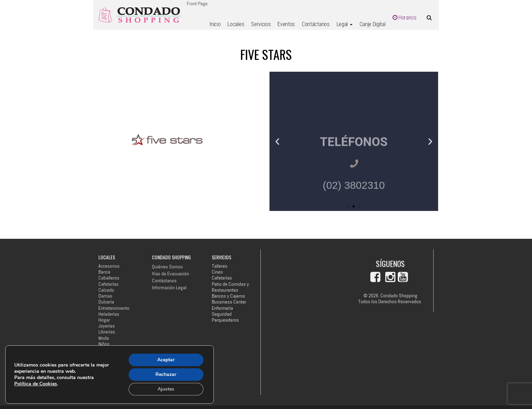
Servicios (261, 24)
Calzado (106, 290)
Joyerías (107, 326)
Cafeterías (108, 284)
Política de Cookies (36, 384)
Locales (236, 24)
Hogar (104, 320)
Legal (345, 24)
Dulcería (106, 302)
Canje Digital (373, 24)
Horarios (405, 18)
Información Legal (169, 288)
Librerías (107, 332)
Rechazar (166, 374)
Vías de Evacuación (171, 274)
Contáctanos (316, 24)
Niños (104, 344)
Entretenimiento (114, 308)
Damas (105, 296)
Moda (104, 338)
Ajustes (166, 389)
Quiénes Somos (167, 267)
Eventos (286, 24)
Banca (104, 272)
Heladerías (109, 314)
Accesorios (109, 266)
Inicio (215, 24)
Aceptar (166, 360)
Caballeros (109, 278)
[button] (277, 141)
